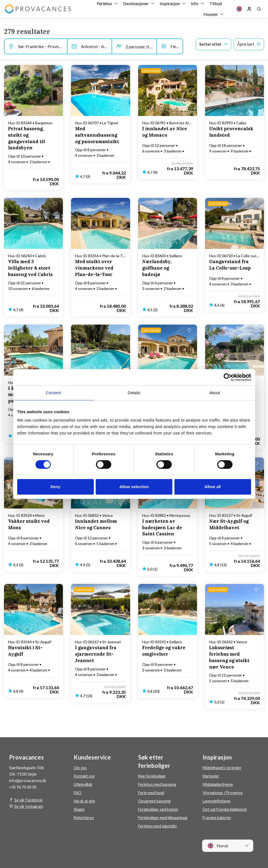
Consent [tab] (53, 393)
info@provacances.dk (29, 780)
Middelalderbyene (220, 784)
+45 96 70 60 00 (24, 787)
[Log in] (249, 11)
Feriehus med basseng (158, 784)
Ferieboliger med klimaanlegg (166, 817)
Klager (80, 809)
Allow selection (134, 487)
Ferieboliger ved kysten (160, 809)
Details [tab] (134, 393)
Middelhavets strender (224, 767)
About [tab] (215, 393)
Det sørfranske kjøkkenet (226, 809)
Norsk (218, 846)
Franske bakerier (218, 817)
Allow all (213, 487)
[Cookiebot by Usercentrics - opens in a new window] (228, 377)
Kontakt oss (85, 776)
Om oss (81, 767)
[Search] (259, 11)
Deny (56, 487)
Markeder (212, 776)
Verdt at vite (85, 801)
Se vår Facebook (30, 800)
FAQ (78, 792)
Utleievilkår (85, 784)
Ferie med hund (152, 792)
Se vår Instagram (30, 806)
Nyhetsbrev (85, 817)
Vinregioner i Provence (224, 792)
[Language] (239, 11)
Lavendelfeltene (217, 801)
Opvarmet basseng (156, 801)
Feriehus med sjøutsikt (159, 826)
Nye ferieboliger (153, 776)
